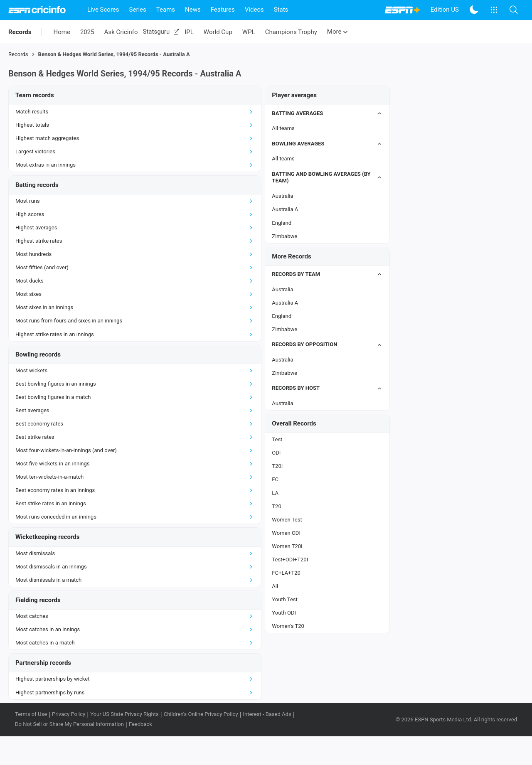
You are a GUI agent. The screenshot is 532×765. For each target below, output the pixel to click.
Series (138, 10)
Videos (254, 10)
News (193, 10)
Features (223, 10)
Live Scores (103, 10)
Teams (166, 10)
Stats (281, 10)
